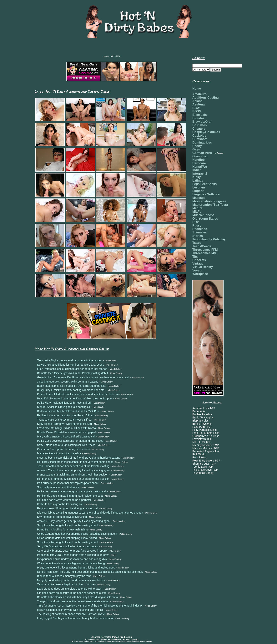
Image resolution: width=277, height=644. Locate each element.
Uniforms (199, 260)
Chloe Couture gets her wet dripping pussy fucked (67, 538)
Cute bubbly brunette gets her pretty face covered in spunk (72, 551)
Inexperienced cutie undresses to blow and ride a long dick (72, 559)
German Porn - (208, 153)
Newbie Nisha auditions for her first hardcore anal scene (71, 365)
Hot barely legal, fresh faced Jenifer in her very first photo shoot (75, 462)
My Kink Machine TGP (206, 448)
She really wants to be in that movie (58, 487)
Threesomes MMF (205, 253)
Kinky (197, 177)
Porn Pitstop (200, 457)
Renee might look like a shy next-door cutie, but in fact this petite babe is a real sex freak (90, 572)
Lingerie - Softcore (206, 194)
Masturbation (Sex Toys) (210, 205)
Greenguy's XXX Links (206, 436)
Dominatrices (202, 142)
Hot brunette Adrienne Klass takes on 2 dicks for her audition (73, 479)
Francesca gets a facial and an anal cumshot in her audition (73, 475)
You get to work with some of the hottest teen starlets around (73, 601)
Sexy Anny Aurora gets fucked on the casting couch (68, 525)
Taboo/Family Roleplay (209, 239)
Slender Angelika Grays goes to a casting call (64, 407)
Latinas (198, 181)
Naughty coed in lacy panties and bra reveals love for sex (71, 580)
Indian (197, 170)
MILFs (197, 212)
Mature (197, 208)
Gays (196, 149)
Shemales (200, 232)
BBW (196, 108)
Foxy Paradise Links (204, 430)
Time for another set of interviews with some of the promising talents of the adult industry (90, 606)
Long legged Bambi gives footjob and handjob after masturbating (76, 618)
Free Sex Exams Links (206, 433)
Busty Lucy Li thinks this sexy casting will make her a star (71, 390)
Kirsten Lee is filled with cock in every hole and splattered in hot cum (78, 394)
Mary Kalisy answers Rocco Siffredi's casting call (66, 437)
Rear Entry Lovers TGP (206, 461)
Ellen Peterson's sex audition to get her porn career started (72, 369)
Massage (199, 198)
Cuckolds (199, 136)
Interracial (200, 174)
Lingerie (198, 191)
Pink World (199, 454)
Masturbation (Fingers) (209, 201)
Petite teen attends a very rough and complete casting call (72, 491)
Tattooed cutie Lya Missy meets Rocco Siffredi (65, 420)
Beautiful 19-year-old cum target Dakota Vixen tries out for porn (75, 398)
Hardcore (199, 163)
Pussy (197, 225)
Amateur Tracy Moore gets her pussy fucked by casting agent (74, 470)
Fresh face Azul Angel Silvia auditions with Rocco (66, 428)
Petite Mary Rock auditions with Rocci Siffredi (64, 403)
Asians (197, 101)
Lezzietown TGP (202, 439)
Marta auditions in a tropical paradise (59, 453)
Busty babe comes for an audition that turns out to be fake (72, 386)
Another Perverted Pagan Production (112, 637)
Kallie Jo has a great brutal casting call (60, 504)
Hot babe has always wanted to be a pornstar (64, 500)
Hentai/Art (200, 167)
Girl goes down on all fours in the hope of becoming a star (72, 593)
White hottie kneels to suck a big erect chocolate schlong (71, 563)
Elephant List (200, 421)
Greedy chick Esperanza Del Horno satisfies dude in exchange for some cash (83, 377)
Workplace (200, 274)
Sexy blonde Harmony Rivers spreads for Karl (64, 424)
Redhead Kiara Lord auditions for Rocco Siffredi (66, 415)
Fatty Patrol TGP (202, 427)
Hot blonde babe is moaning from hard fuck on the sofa (70, 496)
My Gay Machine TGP (206, 445)
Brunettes (200, 125)
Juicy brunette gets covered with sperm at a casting (68, 382)
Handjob (199, 160)
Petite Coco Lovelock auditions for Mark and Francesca (70, 441)
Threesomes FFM (205, 250)
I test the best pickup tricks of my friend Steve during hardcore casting (79, 458)
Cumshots (200, 139)
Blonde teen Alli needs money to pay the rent (64, 576)
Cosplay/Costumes (206, 132)
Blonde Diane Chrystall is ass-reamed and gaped (66, 432)
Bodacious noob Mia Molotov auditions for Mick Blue (68, 411)
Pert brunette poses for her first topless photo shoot (68, 483)
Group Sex (200, 156)
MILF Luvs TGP (202, 442)
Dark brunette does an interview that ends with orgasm (70, 589)
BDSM (197, 111)
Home (197, 88)
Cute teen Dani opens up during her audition (64, 449)
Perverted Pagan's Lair (206, 451)
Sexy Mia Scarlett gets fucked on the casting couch (68, 546)
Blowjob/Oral (202, 122)
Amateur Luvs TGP (204, 408)
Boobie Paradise (202, 414)
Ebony (197, 146)
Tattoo (197, 243)
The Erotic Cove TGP (205, 470)
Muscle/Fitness (203, 215)
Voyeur (197, 270)
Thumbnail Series (203, 473)
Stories (198, 236)
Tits (195, 257)
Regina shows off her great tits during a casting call (68, 508)
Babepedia (199, 411)
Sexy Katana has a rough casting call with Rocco (66, 445)
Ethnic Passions (202, 424)
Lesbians (199, 187)
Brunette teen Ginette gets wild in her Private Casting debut (73, 373)
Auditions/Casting (206, 98)
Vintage (198, 263)
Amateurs (199, 94)
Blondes (198, 118)
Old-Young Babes (205, 219)
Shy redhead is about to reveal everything (62, 517)
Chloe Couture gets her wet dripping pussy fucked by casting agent (77, 534)
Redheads (200, 229)
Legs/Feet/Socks (204, 184)
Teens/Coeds (202, 246)
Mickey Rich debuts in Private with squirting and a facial (70, 610)
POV (196, 222)
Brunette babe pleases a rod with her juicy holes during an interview (77, 597)
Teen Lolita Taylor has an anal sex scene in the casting (70, 360)
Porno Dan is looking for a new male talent (62, 529)
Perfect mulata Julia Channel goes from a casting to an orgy (73, 555)
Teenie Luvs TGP (203, 467)
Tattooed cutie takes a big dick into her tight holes (67, 584)
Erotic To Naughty (203, 417)
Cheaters (199, 129)
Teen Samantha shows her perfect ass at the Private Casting (73, 466)
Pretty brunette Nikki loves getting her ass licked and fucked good (76, 568)
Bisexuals (200, 115)
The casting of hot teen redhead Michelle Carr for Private (71, 614)
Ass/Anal (199, 104)
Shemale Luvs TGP (204, 464)
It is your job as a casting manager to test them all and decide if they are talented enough (90, 513)
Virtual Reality (203, 267)
